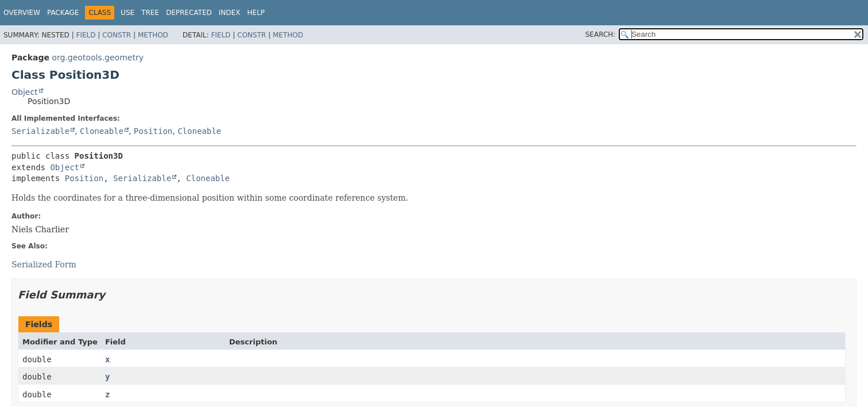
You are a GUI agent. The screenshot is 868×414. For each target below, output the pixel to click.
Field (86, 35)
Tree (150, 13)
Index (230, 13)
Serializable (40, 131)
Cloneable (102, 131)
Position (153, 131)
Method (153, 35)
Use (128, 13)
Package (63, 13)
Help (256, 13)
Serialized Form (44, 264)
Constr (117, 35)
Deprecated (189, 13)
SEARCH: (601, 34)
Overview (22, 13)
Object (25, 92)
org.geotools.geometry (98, 57)
